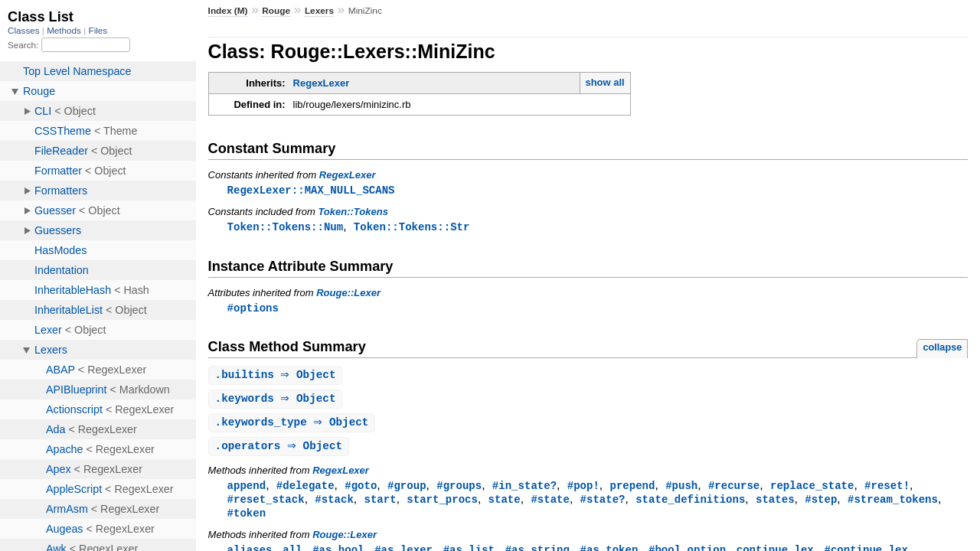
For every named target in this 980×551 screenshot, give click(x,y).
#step (821, 505)
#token (247, 520)
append (247, 491)
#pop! (583, 491)
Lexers (319, 11)
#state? (602, 505)
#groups (459, 491)
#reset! (887, 491)
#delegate (305, 491)
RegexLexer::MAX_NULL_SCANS (311, 190)
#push (681, 491)
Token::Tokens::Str (412, 228)
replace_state (812, 491)
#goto (361, 491)
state (505, 505)
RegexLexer (322, 83)
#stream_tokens (893, 505)
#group (407, 491)
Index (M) (228, 11)
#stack (334, 505)
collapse (942, 349)
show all (604, 82)
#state (550, 505)
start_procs (442, 505)
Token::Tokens (353, 212)
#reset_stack (266, 505)
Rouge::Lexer (348, 294)
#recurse (734, 491)
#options (253, 310)
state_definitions (690, 505)
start (380, 505)
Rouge (276, 11)
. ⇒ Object (278, 378)
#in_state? (524, 491)
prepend (632, 491)
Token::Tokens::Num (286, 228)
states (775, 505)
